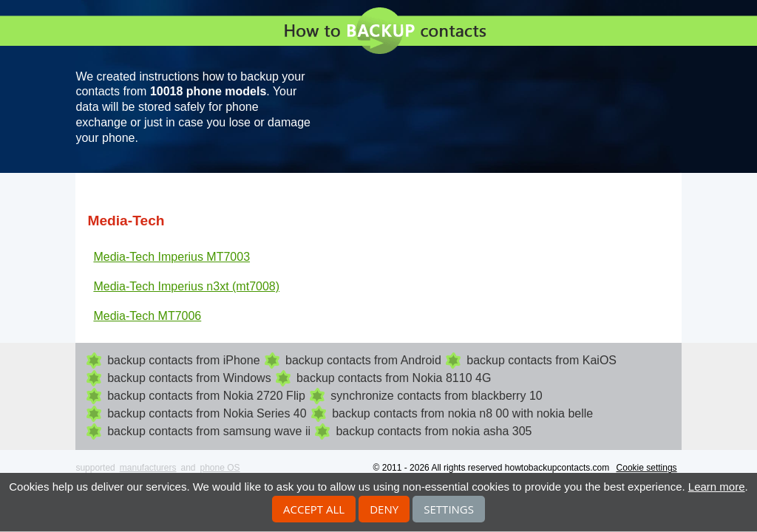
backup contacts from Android (363, 360)
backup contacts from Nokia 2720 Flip (206, 396)
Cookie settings (647, 468)
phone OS (220, 468)
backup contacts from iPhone (183, 360)
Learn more (717, 487)
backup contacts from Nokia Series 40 (207, 413)
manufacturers (148, 468)
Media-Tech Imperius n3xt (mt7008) (186, 286)
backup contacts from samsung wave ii (209, 431)
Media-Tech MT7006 (147, 316)
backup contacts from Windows (189, 378)
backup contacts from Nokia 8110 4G (394, 378)
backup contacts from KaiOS (542, 360)
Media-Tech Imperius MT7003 (172, 257)
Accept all (314, 509)
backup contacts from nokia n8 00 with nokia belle (462, 413)
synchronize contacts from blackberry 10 (436, 396)
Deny (384, 509)
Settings (449, 509)
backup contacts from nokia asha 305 (434, 431)
